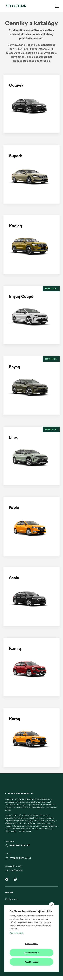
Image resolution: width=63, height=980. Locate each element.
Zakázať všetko (31, 953)
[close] (52, 905)
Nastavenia (31, 944)
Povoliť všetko (31, 962)
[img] (16, 6)
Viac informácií (16, 933)
